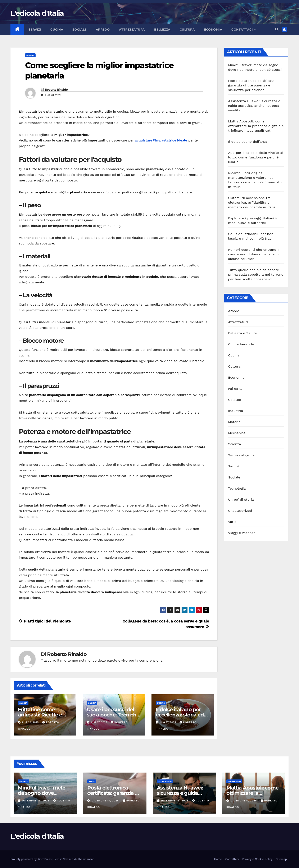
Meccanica (237, 433)
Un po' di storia (241, 500)
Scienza (235, 444)
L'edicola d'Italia (37, 13)
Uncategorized (240, 511)
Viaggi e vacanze (242, 533)
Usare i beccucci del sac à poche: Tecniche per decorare (113, 715)
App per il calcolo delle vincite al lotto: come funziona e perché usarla (256, 157)
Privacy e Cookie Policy (257, 859)
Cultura (187, 30)
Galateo (234, 400)
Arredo (103, 30)
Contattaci (243, 30)
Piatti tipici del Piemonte (45, 621)
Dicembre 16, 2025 (36, 801)
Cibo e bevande (241, 344)
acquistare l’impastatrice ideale (161, 140)
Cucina (57, 30)
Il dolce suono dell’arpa (248, 142)
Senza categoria (241, 455)
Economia (213, 30)
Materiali (235, 422)
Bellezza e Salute (243, 333)
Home (218, 859)
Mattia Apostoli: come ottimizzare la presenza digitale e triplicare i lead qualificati (256, 126)
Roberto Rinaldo (56, 90)
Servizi (35, 30)
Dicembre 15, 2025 (106, 801)
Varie (232, 522)
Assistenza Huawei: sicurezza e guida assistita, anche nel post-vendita (254, 106)
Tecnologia (237, 488)
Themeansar (86, 859)
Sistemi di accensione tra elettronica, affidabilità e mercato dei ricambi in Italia (252, 203)
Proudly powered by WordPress (31, 859)
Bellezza (162, 30)
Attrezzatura (132, 30)
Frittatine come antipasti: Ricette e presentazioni (40, 715)
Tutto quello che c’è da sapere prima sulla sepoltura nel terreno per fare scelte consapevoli (256, 275)
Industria (235, 411)
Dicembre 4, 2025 (244, 801)
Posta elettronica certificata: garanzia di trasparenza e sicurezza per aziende (252, 85)
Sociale (80, 30)
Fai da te (235, 389)
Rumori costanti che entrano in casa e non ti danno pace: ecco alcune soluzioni (254, 254)
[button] (277, 29)
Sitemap (281, 859)
